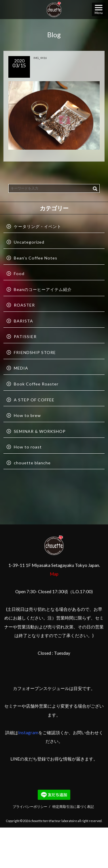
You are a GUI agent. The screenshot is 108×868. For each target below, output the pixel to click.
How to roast (28, 447)
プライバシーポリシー (30, 806)
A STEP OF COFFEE (34, 400)
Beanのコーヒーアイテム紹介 (43, 289)
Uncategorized (29, 242)
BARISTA (23, 321)
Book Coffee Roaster (36, 384)
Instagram (28, 732)
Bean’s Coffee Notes (36, 258)
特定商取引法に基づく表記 (73, 806)
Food (19, 273)
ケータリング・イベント (38, 226)
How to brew (27, 415)
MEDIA (21, 368)
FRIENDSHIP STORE (35, 352)
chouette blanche (32, 463)
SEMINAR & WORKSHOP (40, 431)
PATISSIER (25, 336)
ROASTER (24, 305)
